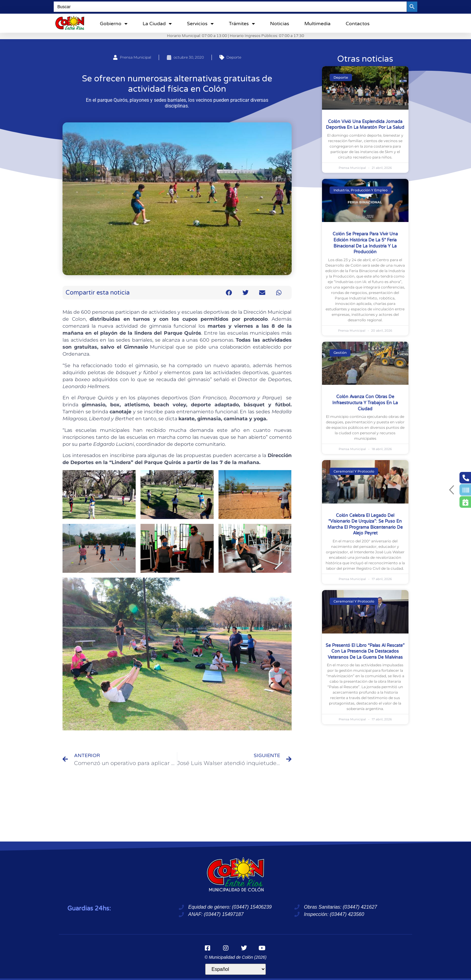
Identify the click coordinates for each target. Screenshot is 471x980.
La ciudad (157, 24)
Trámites (242, 24)
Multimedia (317, 24)
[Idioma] (235, 969)
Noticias (280, 24)
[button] (229, 293)
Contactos (358, 24)
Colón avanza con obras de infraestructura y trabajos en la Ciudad (365, 403)
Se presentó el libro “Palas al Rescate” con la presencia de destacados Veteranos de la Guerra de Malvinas (365, 651)
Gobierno (114, 24)
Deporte (234, 57)
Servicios (200, 24)
